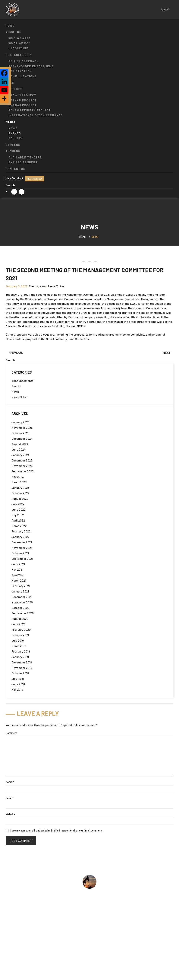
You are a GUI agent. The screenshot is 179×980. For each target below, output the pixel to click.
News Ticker (56, 286)
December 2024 (22, 438)
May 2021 (17, 569)
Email (10, 798)
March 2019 (19, 646)
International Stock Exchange (36, 115)
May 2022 (18, 515)
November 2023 (22, 466)
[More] (4, 99)
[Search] (89, 185)
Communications (23, 76)
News (13, 128)
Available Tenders (25, 157)
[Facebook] (4, 73)
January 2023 (20, 488)
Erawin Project (22, 95)
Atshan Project (23, 100)
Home (10, 26)
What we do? (19, 43)
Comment (11, 733)
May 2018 (17, 690)
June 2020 (19, 624)
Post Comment (21, 841)
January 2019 (20, 657)
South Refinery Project (30, 110)
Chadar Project (23, 105)
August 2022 (20, 498)
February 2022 (21, 531)
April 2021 (18, 575)
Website (10, 814)
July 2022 (18, 504)
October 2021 (20, 553)
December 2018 (22, 662)
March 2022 (19, 526)
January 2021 (20, 591)
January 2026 (20, 422)
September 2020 (23, 613)
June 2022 (19, 509)
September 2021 (22, 559)
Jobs (9, 942)
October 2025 (20, 433)
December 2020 (22, 597)
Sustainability (19, 55)
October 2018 (20, 673)
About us (14, 32)
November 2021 (22, 548)
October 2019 (20, 635)
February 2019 (21, 651)
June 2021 (18, 564)
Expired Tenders (23, 162)
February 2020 (21, 629)
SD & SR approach (24, 61)
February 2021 (21, 586)
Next (167, 353)
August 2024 (20, 444)
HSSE (10, 83)
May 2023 (18, 477)
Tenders (13, 151)
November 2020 (22, 602)
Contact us (16, 169)
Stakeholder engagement (31, 66)
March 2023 (19, 482)
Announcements (22, 381)
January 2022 (20, 537)
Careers (13, 145)
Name (10, 782)
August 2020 (20, 619)
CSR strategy (20, 71)
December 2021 (22, 542)
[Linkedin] (4, 82)
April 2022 (18, 520)
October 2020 (20, 608)
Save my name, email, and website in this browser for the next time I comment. (54, 830)
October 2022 (20, 493)
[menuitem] (165, 10)
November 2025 (22, 428)
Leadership (18, 48)
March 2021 (19, 580)
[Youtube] (4, 90)
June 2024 (19, 449)
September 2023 (22, 471)
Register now (34, 179)
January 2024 (20, 455)
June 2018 (18, 684)
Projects (14, 89)
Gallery (16, 138)
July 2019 (18, 640)
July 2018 (18, 679)
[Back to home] (12, 9)
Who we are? (19, 38)
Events (15, 133)
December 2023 (22, 460)
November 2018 (22, 668)
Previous (16, 353)
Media (11, 122)
